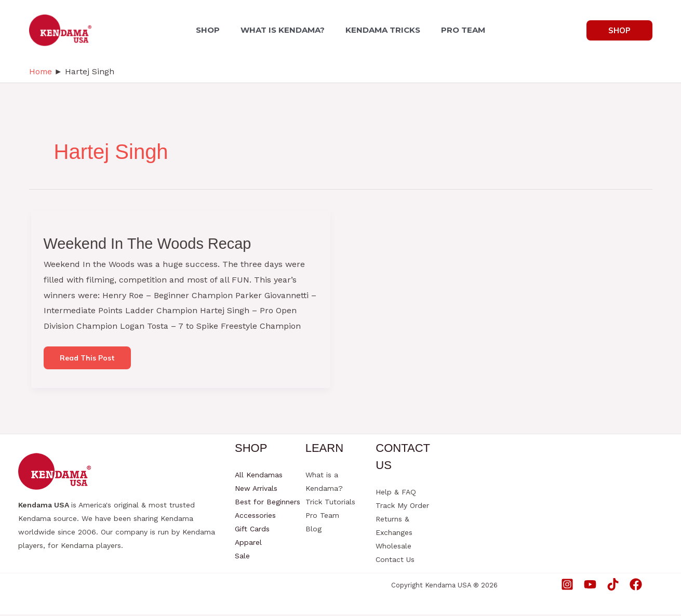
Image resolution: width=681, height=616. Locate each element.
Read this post (89, 361)
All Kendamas (259, 476)
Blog (313, 530)
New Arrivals (256, 490)
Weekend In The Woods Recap (151, 243)
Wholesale (393, 547)
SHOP (214, 30)
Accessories (255, 517)
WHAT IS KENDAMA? (285, 30)
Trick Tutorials (330, 503)
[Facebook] (636, 585)
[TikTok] (613, 585)
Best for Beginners (268, 503)
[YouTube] (590, 585)
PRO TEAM (457, 30)
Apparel (248, 544)
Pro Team (322, 517)
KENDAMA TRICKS (381, 30)
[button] (619, 30)
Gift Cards (252, 530)
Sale (242, 557)
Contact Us (395, 561)
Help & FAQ (396, 493)
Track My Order (402, 507)
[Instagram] (567, 585)
